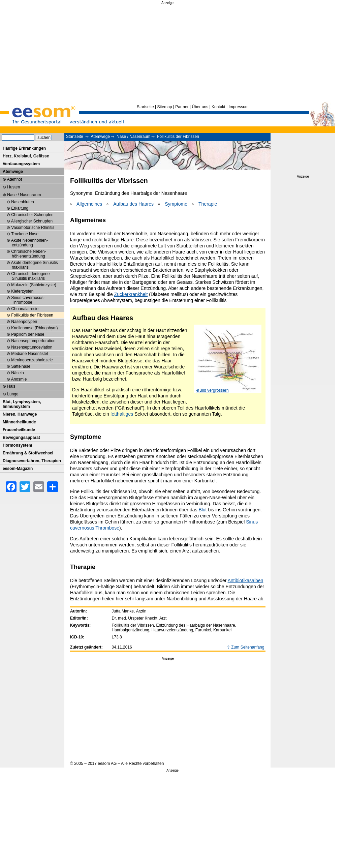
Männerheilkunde (19, 422)
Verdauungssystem (21, 164)
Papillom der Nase (28, 334)
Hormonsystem (17, 445)
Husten (13, 187)
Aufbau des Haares (133, 204)
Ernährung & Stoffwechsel (28, 453)
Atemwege (100, 137)
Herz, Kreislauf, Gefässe (26, 156)
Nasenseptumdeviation (32, 347)
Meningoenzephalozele (32, 360)
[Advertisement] (167, 53)
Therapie (208, 204)
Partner (182, 107)
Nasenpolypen (24, 322)
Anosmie (19, 379)
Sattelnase (21, 366)
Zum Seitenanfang (248, 647)
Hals (11, 386)
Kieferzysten (22, 291)
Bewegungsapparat (21, 438)
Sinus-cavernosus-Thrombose (28, 300)
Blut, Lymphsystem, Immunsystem (22, 404)
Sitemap (165, 107)
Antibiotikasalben (246, 580)
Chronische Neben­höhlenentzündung (28, 254)
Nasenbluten (22, 202)
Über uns (200, 107)
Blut (202, 510)
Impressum (238, 107)
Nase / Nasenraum (133, 137)
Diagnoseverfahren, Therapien (32, 461)
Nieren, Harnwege (20, 414)
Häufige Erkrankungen (24, 148)
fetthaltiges (122, 414)
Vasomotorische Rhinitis (33, 228)
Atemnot (15, 179)
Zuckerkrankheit (131, 294)
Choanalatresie (25, 309)
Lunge (13, 394)
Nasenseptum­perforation (33, 341)
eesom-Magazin (18, 469)
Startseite (145, 107)
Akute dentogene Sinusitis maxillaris (35, 265)
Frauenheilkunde (19, 430)
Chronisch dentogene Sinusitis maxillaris (30, 276)
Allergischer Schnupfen (32, 221)
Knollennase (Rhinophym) (34, 328)
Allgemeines (89, 204)
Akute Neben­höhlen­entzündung (29, 243)
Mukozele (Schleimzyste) (34, 285)
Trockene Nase (25, 234)
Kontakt (218, 107)
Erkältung (20, 208)
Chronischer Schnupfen (32, 215)
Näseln (17, 373)
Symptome (176, 204)
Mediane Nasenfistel (29, 354)
